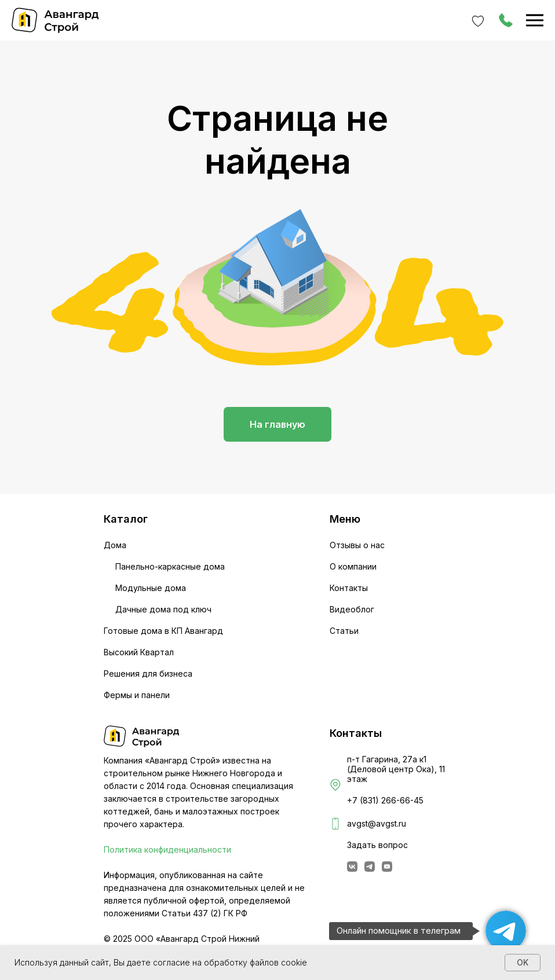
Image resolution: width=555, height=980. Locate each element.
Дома (115, 545)
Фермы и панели (137, 695)
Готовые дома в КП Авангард (163, 631)
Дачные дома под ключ (163, 609)
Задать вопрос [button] (377, 845)
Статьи (344, 631)
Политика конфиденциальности (167, 849)
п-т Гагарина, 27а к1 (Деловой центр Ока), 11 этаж (396, 769)
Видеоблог (352, 609)
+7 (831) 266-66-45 (385, 800)
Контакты (349, 588)
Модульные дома (151, 588)
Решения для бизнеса (148, 673)
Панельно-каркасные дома (170, 566)
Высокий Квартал (139, 652)
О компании (353, 566)
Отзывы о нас (357, 545)
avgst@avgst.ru (377, 823)
